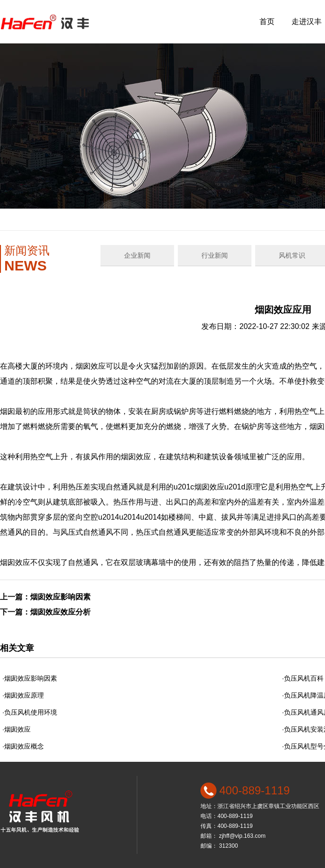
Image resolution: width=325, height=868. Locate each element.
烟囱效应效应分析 (60, 612)
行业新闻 (215, 255)
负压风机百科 (304, 678)
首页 (267, 21)
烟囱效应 (17, 729)
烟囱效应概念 (24, 746)
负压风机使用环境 (31, 712)
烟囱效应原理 (24, 695)
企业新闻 (137, 255)
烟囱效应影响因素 (60, 597)
